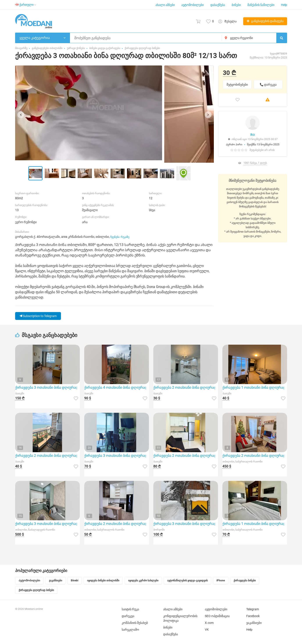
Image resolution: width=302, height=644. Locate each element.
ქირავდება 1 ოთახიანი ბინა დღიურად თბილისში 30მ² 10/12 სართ (255, 524)
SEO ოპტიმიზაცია (217, 616)
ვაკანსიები (254, 623)
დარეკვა (128, 616)
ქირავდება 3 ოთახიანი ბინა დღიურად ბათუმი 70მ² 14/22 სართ (47, 387)
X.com (209, 623)
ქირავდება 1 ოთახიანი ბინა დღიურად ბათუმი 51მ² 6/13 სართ (255, 387)
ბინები (236, 5)
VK (207, 630)
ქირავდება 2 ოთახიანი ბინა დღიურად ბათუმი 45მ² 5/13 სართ (186, 456)
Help (284, 5)
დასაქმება (218, 5)
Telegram (253, 609)
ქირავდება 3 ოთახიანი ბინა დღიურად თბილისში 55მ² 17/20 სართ (47, 524)
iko (253, 135)
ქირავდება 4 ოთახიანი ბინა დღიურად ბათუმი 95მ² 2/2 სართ (117, 387)
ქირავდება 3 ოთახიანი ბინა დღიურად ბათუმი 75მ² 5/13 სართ (117, 456)
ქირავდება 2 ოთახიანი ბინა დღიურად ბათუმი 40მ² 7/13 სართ (186, 387)
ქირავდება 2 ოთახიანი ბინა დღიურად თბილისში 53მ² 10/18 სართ (255, 456)
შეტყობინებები (237, 85)
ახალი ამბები (165, 5)
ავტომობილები (193, 5)
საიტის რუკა (130, 609)
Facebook (253, 616)
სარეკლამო (130, 630)
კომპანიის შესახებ (135, 623)
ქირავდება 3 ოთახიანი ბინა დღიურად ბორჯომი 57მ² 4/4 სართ (186, 524)
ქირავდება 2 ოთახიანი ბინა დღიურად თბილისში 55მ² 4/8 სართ (117, 524)
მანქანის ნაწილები (261, 5)
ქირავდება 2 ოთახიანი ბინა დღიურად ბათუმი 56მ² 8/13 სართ (47, 456)
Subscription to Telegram (38, 316)
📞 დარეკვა (268, 85)
